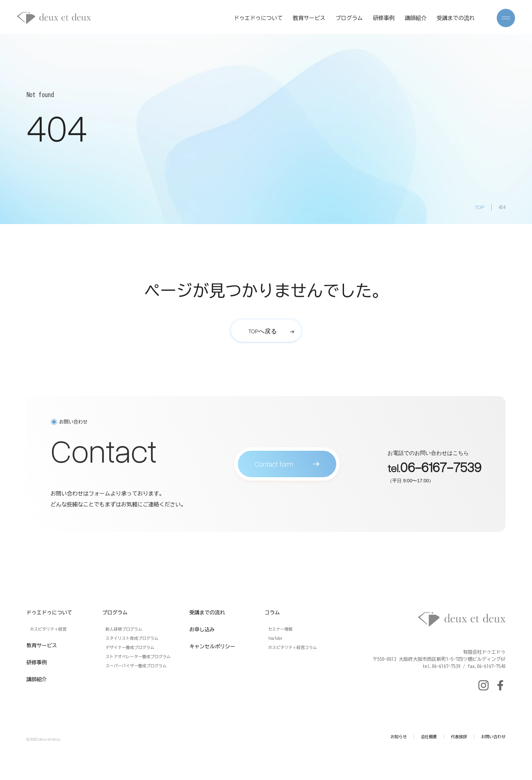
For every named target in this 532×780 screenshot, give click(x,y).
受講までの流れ (456, 18)
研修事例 (384, 18)
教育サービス (309, 18)
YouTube (275, 638)
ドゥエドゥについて (258, 18)
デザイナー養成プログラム (130, 647)
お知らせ (399, 737)
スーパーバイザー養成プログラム (136, 666)
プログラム (349, 18)
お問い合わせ (493, 737)
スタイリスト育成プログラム (132, 638)
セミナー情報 (280, 629)
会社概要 (429, 737)
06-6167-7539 (441, 470)
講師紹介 (416, 18)
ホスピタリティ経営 (48, 629)
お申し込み (202, 629)
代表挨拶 (459, 737)
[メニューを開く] (506, 18)
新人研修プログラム (124, 629)
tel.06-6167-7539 (441, 666)
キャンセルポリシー (212, 646)
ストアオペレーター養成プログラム (138, 656)
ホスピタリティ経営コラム (292, 647)
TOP (480, 207)
